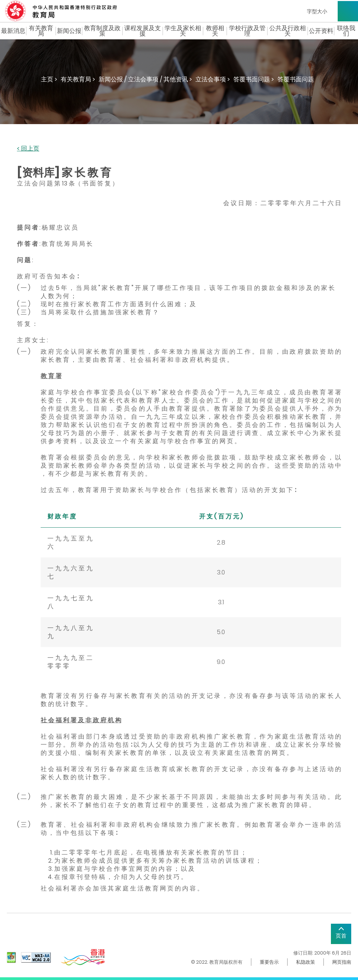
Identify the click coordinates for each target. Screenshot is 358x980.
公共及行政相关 (288, 31)
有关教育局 (41, 31)
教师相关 (215, 31)
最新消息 (13, 31)
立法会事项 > (213, 79)
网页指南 (342, 962)
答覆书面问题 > (254, 79)
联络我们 (346, 31)
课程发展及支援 (143, 31)
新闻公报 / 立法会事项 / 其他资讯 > (145, 79)
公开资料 (321, 31)
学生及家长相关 (183, 31)
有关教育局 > (78, 79)
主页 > (49, 79)
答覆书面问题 (296, 79)
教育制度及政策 (102, 31)
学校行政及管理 (247, 31)
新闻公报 (69, 31)
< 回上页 (28, 149)
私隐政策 (306, 962)
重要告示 (269, 962)
